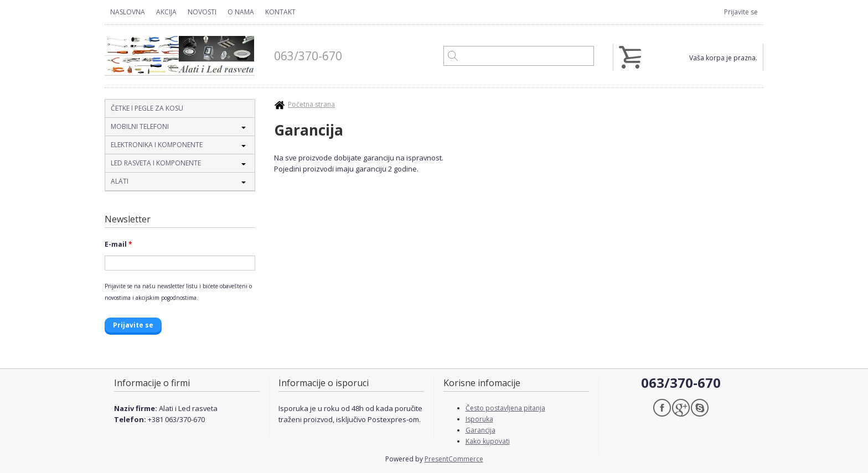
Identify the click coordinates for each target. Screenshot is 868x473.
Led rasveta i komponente (156, 163)
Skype (700, 408)
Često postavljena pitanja (505, 408)
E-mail (118, 244)
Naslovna (128, 12)
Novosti (202, 12)
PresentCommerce (454, 459)
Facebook (662, 408)
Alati (120, 181)
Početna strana (311, 104)
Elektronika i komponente (157, 145)
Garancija (480, 430)
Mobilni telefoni (140, 126)
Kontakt (280, 12)
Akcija (166, 12)
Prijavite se (741, 12)
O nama (241, 12)
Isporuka (479, 419)
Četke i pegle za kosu (147, 108)
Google (681, 408)
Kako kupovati (488, 441)
